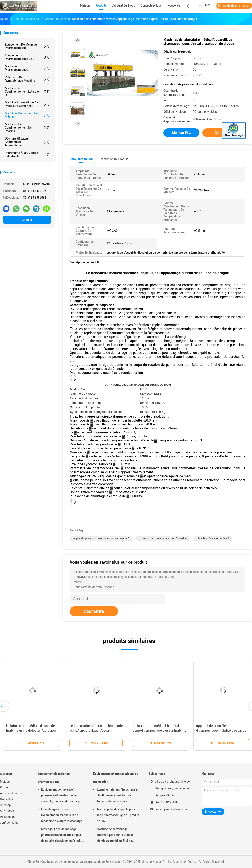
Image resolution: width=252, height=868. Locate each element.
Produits (5, 787)
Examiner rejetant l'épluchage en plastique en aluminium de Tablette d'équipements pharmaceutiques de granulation (118, 796)
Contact (27, 220)
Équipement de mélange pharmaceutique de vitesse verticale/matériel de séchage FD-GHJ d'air (61, 796)
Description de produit (113, 159)
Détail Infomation (81, 159)
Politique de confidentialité (9, 820)
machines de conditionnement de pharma (27, 128)
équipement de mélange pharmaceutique (27, 46)
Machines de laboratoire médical (27, 115)
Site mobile (7, 811)
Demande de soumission (234, 6)
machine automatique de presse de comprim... (27, 104)
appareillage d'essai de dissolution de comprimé (101, 539)
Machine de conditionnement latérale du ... (27, 92)
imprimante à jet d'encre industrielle (27, 154)
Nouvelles (6, 799)
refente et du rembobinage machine (27, 79)
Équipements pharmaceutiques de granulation (116, 778)
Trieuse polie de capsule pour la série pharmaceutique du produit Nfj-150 (118, 815)
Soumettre (94, 611)
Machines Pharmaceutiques (27, 68)
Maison (5, 782)
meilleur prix (181, 133)
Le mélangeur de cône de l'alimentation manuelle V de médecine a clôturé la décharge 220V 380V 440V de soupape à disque (62, 816)
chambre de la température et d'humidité (163, 539)
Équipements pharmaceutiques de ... (27, 57)
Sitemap (5, 805)
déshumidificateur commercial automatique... (27, 142)
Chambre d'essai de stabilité (213, 539)
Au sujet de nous (11, 793)
